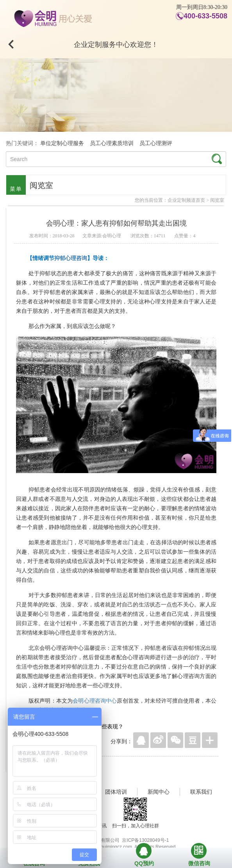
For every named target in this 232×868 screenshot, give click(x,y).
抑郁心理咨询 (71, 258)
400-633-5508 (205, 16)
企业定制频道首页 (186, 200)
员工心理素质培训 (112, 143)
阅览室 (217, 200)
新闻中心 (159, 792)
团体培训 (116, 792)
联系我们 (201, 792)
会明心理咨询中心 (95, 701)
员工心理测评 (156, 143)
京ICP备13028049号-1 (145, 840)
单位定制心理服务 (62, 143)
